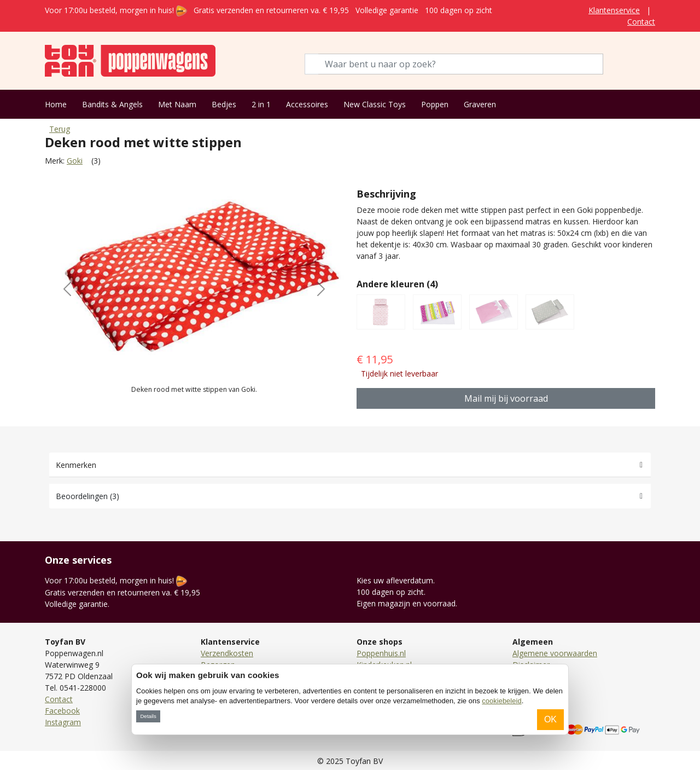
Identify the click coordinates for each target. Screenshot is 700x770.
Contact (641, 22)
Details (148, 716)
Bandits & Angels (112, 104)
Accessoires (307, 104)
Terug (60, 129)
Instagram (63, 722)
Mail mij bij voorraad (506, 398)
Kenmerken (76, 465)
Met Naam (177, 104)
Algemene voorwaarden (555, 653)
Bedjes (224, 104)
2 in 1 (261, 104)
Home (56, 104)
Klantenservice (614, 10)
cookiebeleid (501, 701)
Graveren (480, 104)
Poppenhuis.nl (381, 653)
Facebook (62, 711)
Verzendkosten (227, 653)
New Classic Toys (375, 104)
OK (550, 719)
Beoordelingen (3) (87, 496)
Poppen (435, 104)
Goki (75, 161)
